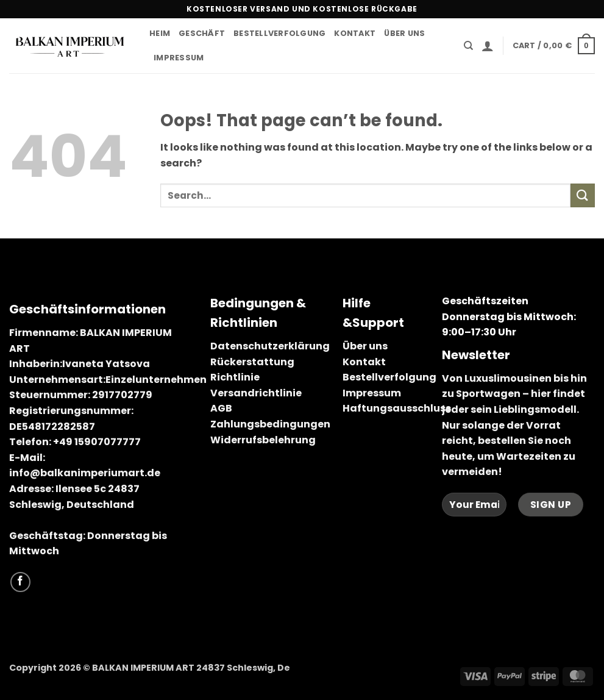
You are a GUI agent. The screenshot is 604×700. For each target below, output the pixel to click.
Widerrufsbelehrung (263, 440)
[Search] (468, 46)
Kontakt (355, 33)
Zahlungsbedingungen (270, 424)
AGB (221, 408)
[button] (488, 46)
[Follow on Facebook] (20, 582)
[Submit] (583, 195)
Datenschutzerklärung (270, 346)
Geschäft (202, 33)
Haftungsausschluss (397, 408)
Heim (160, 33)
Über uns (404, 33)
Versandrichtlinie (256, 393)
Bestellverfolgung (279, 33)
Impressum (179, 58)
